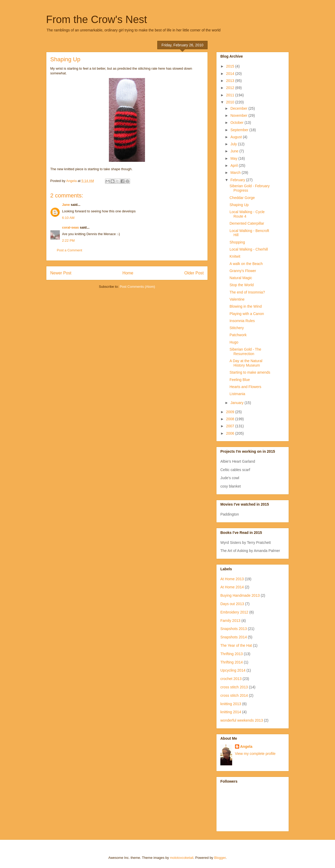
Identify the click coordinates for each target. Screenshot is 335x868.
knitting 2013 (231, 704)
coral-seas (70, 227)
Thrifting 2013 (232, 654)
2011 (231, 95)
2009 (231, 412)
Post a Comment (69, 250)
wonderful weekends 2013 (242, 720)
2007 (231, 426)
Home (128, 273)
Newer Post (61, 273)
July (234, 144)
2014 (231, 74)
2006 (231, 433)
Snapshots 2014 (234, 637)
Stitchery (237, 328)
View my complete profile (255, 754)
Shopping (237, 242)
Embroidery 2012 (234, 612)
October (237, 123)
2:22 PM (68, 241)
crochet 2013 (231, 679)
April (234, 165)
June (235, 151)
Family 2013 (230, 621)
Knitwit (235, 256)
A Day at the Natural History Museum (246, 363)
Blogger (220, 858)
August (236, 137)
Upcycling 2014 (233, 670)
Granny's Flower (243, 271)
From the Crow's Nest (97, 19)
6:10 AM (68, 218)
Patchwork (238, 335)
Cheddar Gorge (242, 198)
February (238, 180)
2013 (231, 81)
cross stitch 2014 (234, 695)
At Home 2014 (232, 587)
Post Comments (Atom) (137, 287)
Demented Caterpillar (247, 223)
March (236, 173)
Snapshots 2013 (234, 629)
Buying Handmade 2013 (240, 595)
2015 (231, 66)
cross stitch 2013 (234, 687)
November (239, 115)
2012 (231, 88)
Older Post (194, 273)
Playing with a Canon (247, 314)
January (237, 403)
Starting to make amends (250, 372)
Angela (246, 747)
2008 (231, 419)
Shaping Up (239, 205)
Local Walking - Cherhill (249, 249)
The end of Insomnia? (247, 292)
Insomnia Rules (242, 321)
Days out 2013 (232, 604)
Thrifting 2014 (232, 662)
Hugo (234, 342)
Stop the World (242, 285)
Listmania (237, 394)
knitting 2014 (231, 712)
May (234, 158)
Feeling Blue (240, 380)
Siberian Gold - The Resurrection (245, 352)
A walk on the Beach (246, 264)
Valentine (237, 299)
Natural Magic (241, 278)
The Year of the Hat (236, 645)
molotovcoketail (182, 858)
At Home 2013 (232, 579)
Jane (66, 205)
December (239, 108)
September (240, 130)
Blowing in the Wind (246, 306)
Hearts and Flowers (245, 387)
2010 (231, 102)
